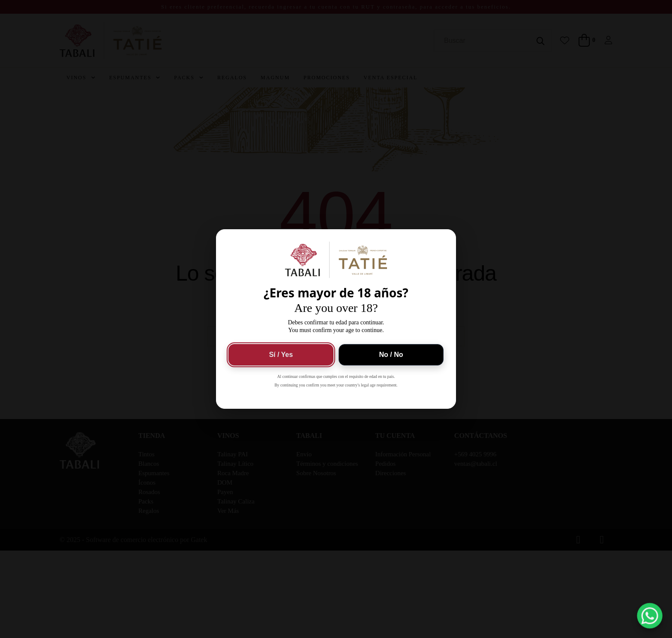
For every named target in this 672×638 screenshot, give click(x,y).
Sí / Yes (281, 355)
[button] (650, 616)
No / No (391, 355)
